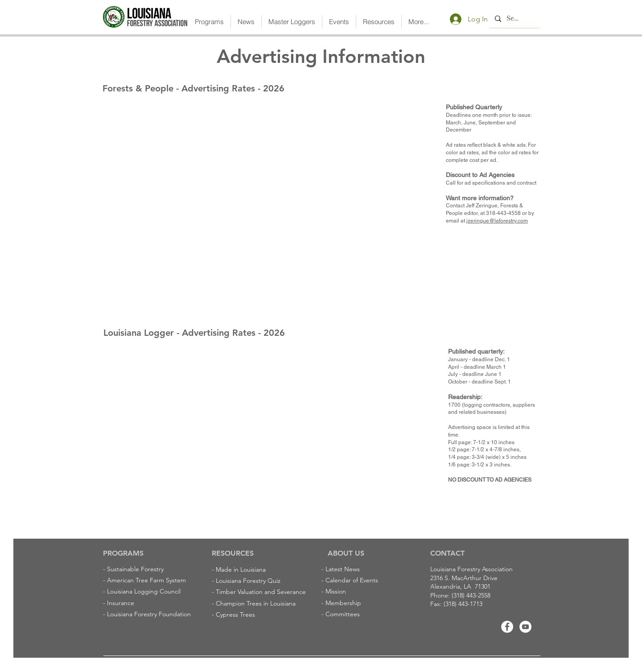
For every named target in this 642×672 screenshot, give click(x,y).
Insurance (121, 603)
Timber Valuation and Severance (261, 592)
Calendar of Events (352, 580)
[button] (209, 22)
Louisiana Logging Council (144, 591)
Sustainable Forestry (135, 569)
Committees (343, 614)
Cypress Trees (235, 614)
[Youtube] (525, 627)
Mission (336, 591)
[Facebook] (507, 627)
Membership (343, 603)
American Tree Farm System (146, 580)
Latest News (343, 569)
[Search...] (514, 19)
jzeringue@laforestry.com (497, 221)
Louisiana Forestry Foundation (149, 614)
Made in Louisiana (241, 569)
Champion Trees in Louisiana (256, 603)
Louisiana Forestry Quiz (248, 581)
